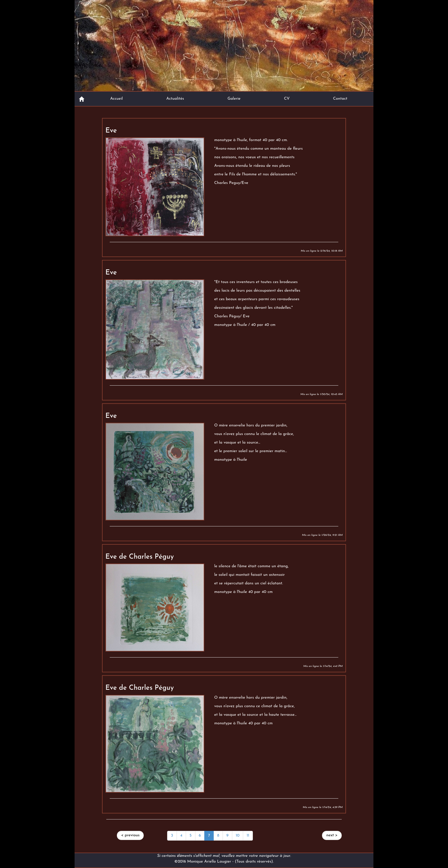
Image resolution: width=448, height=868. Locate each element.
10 (238, 836)
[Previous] (130, 835)
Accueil (116, 99)
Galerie (234, 99)
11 (248, 836)
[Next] (332, 835)
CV (287, 99)
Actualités (175, 99)
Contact (340, 99)
